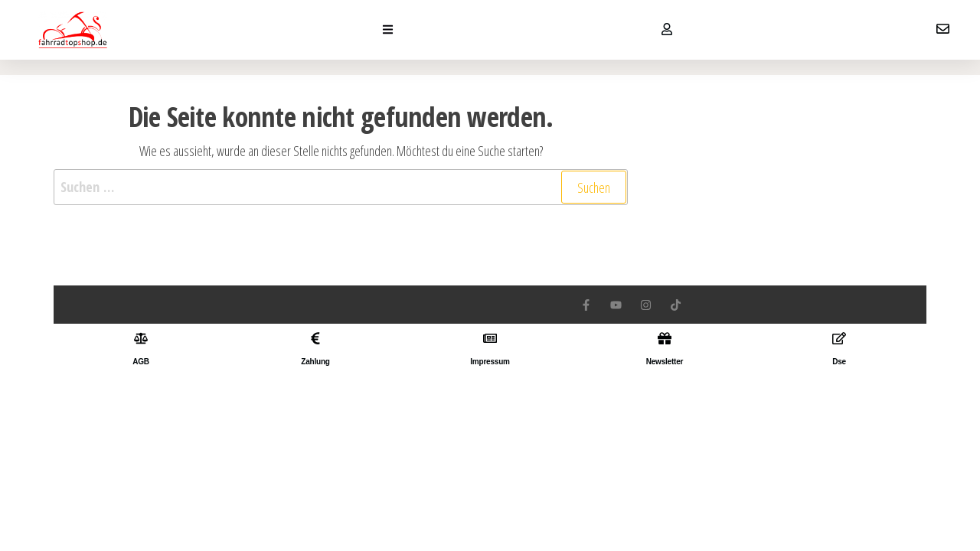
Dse (839, 362)
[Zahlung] (315, 338)
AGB (141, 362)
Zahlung (315, 362)
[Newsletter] (665, 338)
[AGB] (141, 338)
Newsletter (665, 362)
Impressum (490, 362)
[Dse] (839, 338)
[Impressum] (490, 338)
